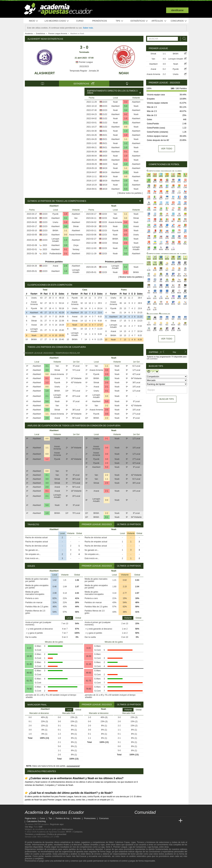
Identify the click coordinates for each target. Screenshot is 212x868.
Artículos (159, 21)
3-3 (126, 218)
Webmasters (67, 829)
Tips (120, 21)
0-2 (126, 114)
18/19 (105, 168)
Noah (124, 73)
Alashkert (45, 73)
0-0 (126, 127)
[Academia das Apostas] (143, 821)
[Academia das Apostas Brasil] (150, 821)
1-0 (126, 119)
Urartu (55, 222)
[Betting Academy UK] (174, 821)
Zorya (76, 245)
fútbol (111, 842)
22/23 (105, 102)
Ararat (55, 266)
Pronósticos (100, 21)
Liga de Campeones (137, 847)
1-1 (126, 139)
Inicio (34, 21)
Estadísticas (139, 21)
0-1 (126, 123)
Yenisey (76, 249)
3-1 (66, 218)
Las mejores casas (57, 21)
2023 (45, 245)
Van (76, 218)
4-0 (164, 59)
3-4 (126, 110)
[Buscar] (183, 39)
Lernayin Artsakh (55, 240)
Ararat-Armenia (76, 235)
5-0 (126, 106)
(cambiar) (154, 359)
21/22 (105, 114)
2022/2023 (84, 66)
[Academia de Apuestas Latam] (168, 821)
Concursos (179, 21)
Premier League (84, 62)
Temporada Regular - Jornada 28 (84, 71)
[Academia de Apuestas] (162, 821)
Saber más (88, 28)
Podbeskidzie (55, 254)
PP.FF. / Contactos (74, 832)
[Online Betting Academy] (156, 821)
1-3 (126, 131)
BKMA (55, 231)
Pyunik (55, 214)
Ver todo (167, 149)
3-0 (66, 226)
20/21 (105, 131)
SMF (40, 827)
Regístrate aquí (57, 824)
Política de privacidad (57, 834)
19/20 (105, 152)
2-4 (66, 266)
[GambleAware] (33, 865)
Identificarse (177, 10)
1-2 (126, 143)
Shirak (76, 226)
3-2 (126, 102)
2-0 (66, 245)
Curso (80, 21)
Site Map (29, 827)
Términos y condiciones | (36, 834)
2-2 (107, 406)
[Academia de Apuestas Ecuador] (137, 821)
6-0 (126, 189)
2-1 (66, 254)
